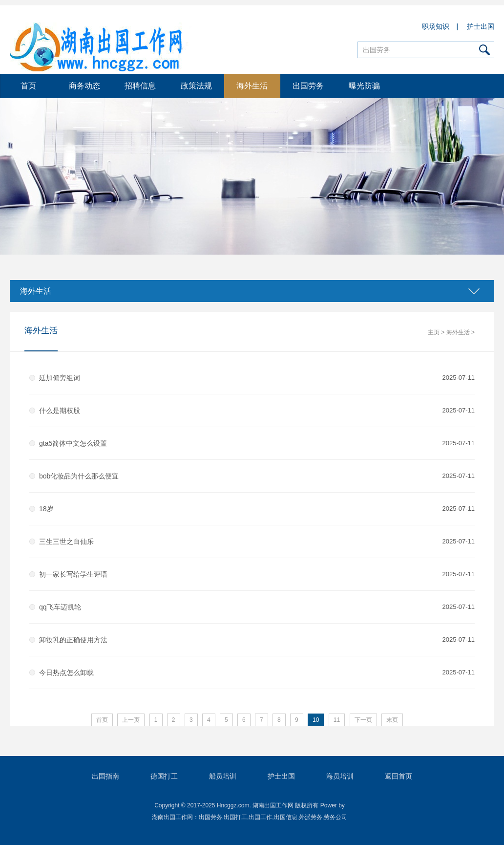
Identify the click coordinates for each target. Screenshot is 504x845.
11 (337, 720)
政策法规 (196, 86)
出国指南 (105, 776)
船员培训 (223, 776)
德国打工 (164, 776)
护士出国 (481, 26)
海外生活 (252, 86)
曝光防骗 (364, 86)
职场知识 (436, 26)
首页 (28, 86)
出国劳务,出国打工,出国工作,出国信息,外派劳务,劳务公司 (273, 817)
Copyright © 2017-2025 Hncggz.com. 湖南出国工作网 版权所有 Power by (250, 805)
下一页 (363, 720)
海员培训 (340, 776)
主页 (434, 332)
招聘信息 (140, 86)
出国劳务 (308, 86)
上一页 (131, 720)
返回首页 (399, 776)
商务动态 (84, 86)
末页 (392, 720)
